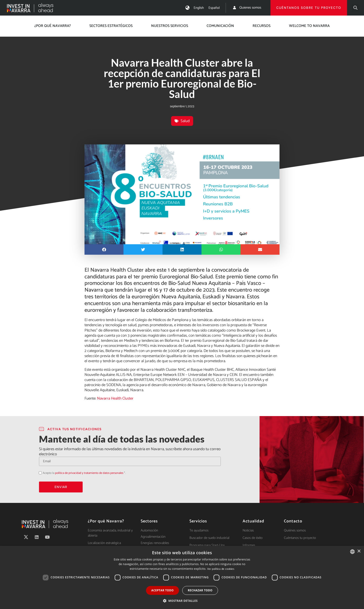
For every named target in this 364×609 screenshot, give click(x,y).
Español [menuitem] (214, 8)
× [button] (359, 551)
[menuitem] (199, 8)
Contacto (293, 521)
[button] (356, 8)
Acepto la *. (84, 473)
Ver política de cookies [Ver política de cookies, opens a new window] (221, 569)
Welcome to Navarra (309, 26)
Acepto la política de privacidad (39, 473)
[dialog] (182, 577)
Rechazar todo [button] (200, 590)
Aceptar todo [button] (162, 590)
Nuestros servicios (170, 26)
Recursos (262, 26)
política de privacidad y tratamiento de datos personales (89, 473)
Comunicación (220, 26)
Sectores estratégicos (111, 26)
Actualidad (253, 521)
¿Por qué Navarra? (53, 26)
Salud (185, 121)
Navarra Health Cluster (115, 398)
